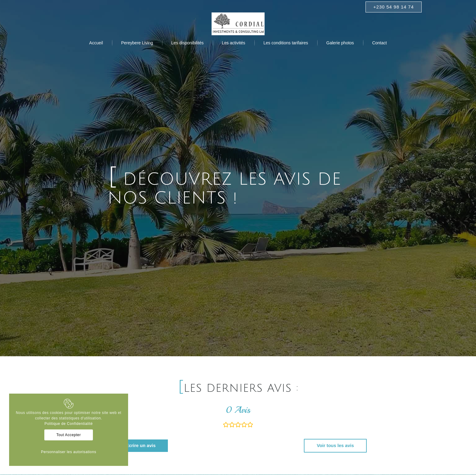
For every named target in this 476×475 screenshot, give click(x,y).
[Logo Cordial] (238, 24)
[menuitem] (96, 43)
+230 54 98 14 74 (394, 7)
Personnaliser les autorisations (69, 452)
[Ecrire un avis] (141, 446)
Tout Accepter (69, 435)
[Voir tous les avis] (335, 446)
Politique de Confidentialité (69, 424)
